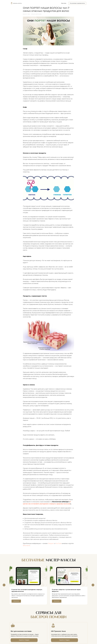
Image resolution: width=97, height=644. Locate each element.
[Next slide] (93, 585)
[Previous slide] (4, 585)
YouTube (59, 543)
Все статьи (64, 3)
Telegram (51, 543)
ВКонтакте (26, 546)
